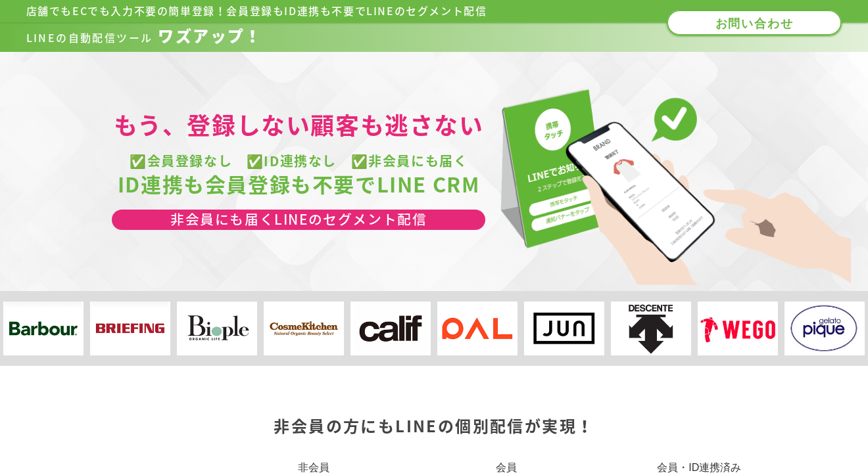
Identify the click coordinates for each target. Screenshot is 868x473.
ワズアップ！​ (144, 36)
